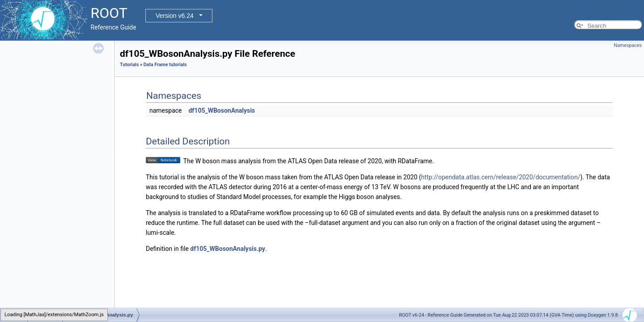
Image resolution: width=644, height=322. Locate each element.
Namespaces (628, 45)
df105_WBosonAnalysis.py (228, 249)
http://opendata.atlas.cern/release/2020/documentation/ (501, 177)
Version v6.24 (175, 16)
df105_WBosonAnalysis (222, 110)
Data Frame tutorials (165, 65)
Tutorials (129, 65)
